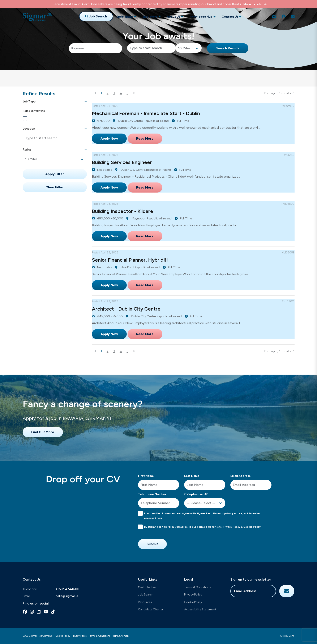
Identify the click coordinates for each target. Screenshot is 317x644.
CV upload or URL (197, 494)
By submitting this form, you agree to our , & (202, 527)
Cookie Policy (252, 527)
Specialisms (125, 17)
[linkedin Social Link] (39, 612)
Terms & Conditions (209, 527)
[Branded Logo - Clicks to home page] (37, 17)
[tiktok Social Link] (53, 612)
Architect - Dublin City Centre (126, 309)
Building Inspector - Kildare (123, 211)
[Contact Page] (293, 17)
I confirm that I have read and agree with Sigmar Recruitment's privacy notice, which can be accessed (202, 516)
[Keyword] (96, 48)
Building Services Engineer (122, 162)
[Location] (151, 48)
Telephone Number (152, 494)
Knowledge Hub (201, 17)
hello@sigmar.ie (67, 596)
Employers (150, 17)
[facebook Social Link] (25, 612)
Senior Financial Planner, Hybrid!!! (130, 260)
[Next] (134, 93)
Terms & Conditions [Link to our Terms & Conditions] (99, 636)
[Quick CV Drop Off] (274, 17)
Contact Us (230, 17)
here (160, 518)
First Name (146, 476)
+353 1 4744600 (67, 589)
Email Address (240, 476)
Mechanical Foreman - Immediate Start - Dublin (146, 113)
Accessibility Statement (200, 609)
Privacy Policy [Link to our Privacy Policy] (79, 636)
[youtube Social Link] (46, 612)
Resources (145, 602)
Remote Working (39, 119)
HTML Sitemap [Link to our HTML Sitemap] (120, 636)
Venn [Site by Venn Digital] (292, 636)
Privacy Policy (232, 527)
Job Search (146, 595)
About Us (174, 17)
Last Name (192, 476)
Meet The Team (148, 587)
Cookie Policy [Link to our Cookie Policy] (63, 636)
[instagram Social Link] (32, 612)
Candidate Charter (151, 609)
